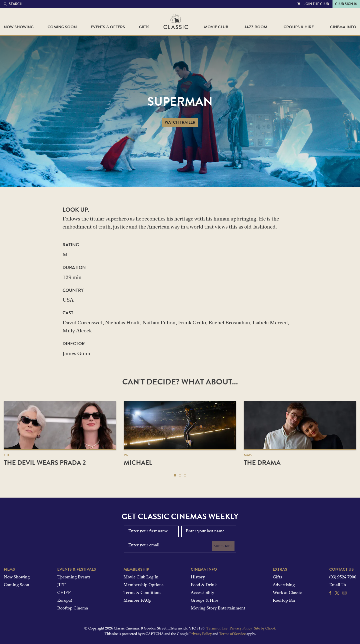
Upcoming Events (74, 577)
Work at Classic (287, 593)
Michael (138, 463)
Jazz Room (256, 27)
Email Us (338, 585)
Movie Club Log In (141, 577)
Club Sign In (346, 4)
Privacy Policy (241, 629)
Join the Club (316, 4)
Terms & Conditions (142, 593)
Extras (280, 569)
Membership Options (143, 585)
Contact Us (341, 569)
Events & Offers (108, 27)
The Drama (262, 463)
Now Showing (19, 27)
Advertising (284, 585)
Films (9, 569)
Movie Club (216, 27)
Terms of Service (232, 634)
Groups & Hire (299, 27)
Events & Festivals (77, 569)
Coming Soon (62, 27)
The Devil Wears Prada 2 (45, 463)
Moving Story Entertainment (218, 608)
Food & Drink (204, 585)
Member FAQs (137, 601)
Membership (136, 569)
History (198, 577)
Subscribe (223, 546)
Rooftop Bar (284, 601)
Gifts (144, 27)
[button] (175, 475)
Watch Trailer (180, 122)
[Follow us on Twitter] (337, 594)
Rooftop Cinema (73, 608)
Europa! (65, 601)
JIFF (61, 585)
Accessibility (202, 593)
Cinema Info (343, 27)
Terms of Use (217, 629)
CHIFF (64, 593)
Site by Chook (265, 629)
